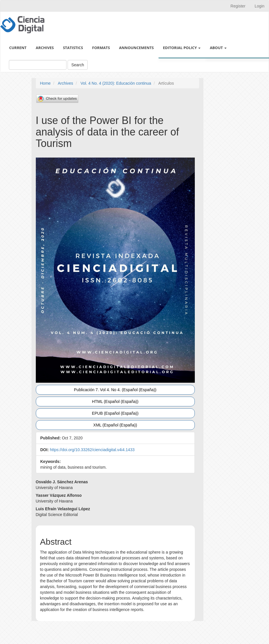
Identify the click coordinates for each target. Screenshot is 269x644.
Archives (45, 48)
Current (18, 48)
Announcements (137, 48)
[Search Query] (38, 65)
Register (238, 6)
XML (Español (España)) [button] (115, 425)
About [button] (218, 48)
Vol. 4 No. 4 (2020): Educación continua (116, 83)
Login (260, 6)
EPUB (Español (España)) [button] (115, 413)
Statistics (73, 48)
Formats (101, 48)
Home (45, 83)
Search (78, 65)
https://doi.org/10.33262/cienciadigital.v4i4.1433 (92, 450)
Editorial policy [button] (182, 48)
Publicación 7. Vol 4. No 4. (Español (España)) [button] (115, 390)
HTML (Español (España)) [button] (115, 401)
